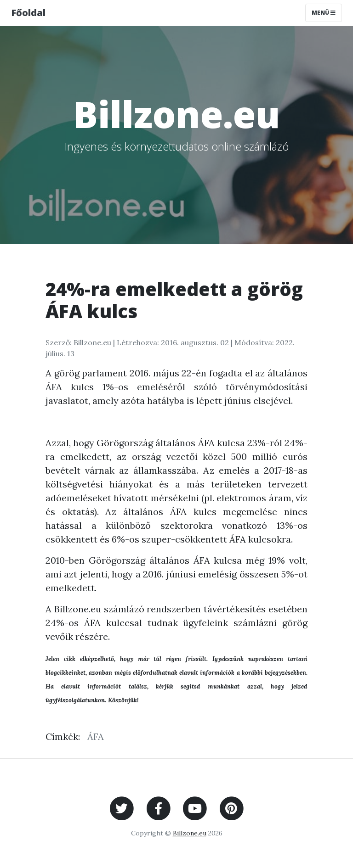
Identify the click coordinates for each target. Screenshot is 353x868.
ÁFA (96, 736)
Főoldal (28, 13)
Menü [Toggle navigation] (324, 13)
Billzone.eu (190, 833)
